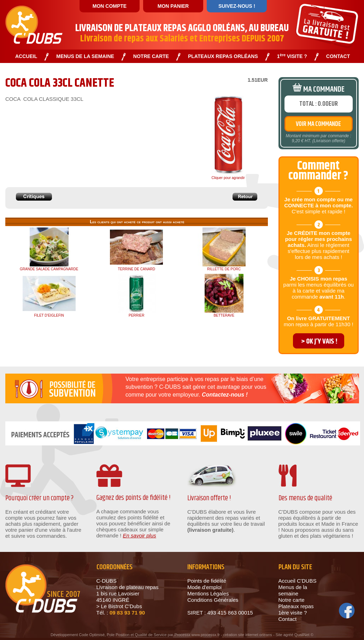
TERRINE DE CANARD (136, 269)
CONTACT (338, 56)
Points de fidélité (207, 581)
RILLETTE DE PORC (224, 269)
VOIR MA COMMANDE (318, 124)
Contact (288, 619)
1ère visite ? (293, 613)
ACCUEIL (26, 56)
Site (279, 635)
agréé (288, 635)
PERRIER (136, 315)
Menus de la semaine (293, 590)
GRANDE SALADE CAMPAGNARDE (49, 269)
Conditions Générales (213, 600)
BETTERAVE (224, 315)
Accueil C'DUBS (298, 581)
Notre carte (292, 600)
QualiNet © (304, 635)
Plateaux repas (296, 606)
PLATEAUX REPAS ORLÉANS (223, 56)
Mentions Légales (208, 593)
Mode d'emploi (204, 587)
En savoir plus (140, 535)
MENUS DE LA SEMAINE (85, 56)
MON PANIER (173, 6)
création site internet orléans (248, 635)
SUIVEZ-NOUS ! (237, 6)
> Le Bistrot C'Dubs (119, 606)
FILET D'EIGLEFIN (49, 315)
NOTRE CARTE (151, 56)
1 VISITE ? (292, 56)
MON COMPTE (110, 6)
